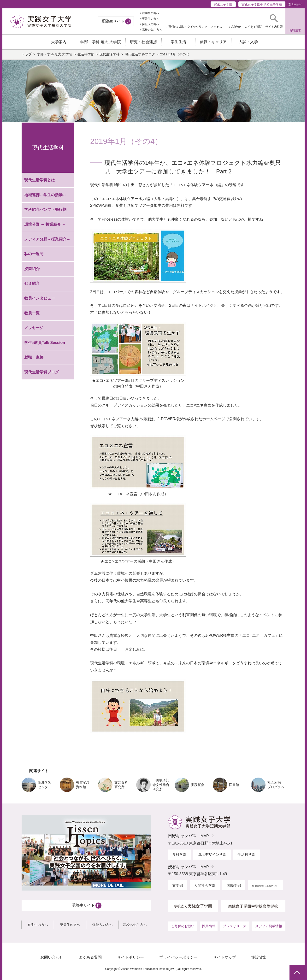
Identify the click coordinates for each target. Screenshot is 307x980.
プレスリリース (235, 928)
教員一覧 (32, 315)
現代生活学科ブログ (140, 57)
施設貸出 (259, 959)
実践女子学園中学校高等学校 (262, 4)
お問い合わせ (52, 959)
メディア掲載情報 (269, 928)
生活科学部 (86, 57)
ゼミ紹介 (32, 286)
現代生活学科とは (40, 182)
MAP (205, 838)
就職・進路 (34, 360)
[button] (274, 21)
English (297, 4)
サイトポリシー (130, 959)
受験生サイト (113, 21)
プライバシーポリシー (178, 959)
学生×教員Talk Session (45, 345)
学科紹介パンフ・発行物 (45, 212)
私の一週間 (34, 256)
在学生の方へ (151, 13)
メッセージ (34, 330)
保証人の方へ (151, 24)
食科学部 (179, 857)
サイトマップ (224, 959)
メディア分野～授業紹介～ (47, 241)
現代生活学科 (109, 57)
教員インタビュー (40, 301)
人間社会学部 (205, 888)
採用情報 (209, 928)
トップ (27, 57)
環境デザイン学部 (212, 857)
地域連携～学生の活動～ (45, 197)
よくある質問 (90, 959)
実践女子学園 (223, 4)
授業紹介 (32, 271)
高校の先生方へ (152, 30)
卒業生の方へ (151, 19)
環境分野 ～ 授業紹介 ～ (45, 227)
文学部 (178, 888)
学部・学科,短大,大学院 (55, 57)
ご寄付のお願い (183, 928)
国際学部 (234, 888)
